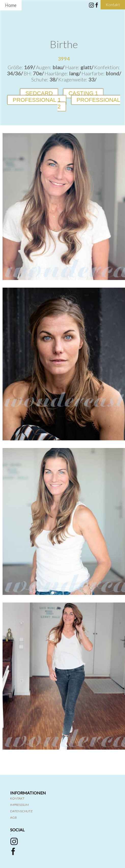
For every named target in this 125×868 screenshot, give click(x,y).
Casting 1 (83, 93)
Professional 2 (89, 103)
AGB (13, 817)
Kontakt (17, 798)
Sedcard (39, 93)
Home (11, 5)
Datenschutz (21, 811)
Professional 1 (37, 100)
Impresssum (19, 805)
